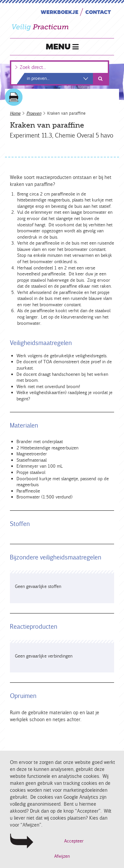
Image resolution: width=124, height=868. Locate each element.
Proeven (34, 113)
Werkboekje (60, 12)
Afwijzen (62, 856)
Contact (98, 12)
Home (15, 113)
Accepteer (74, 841)
